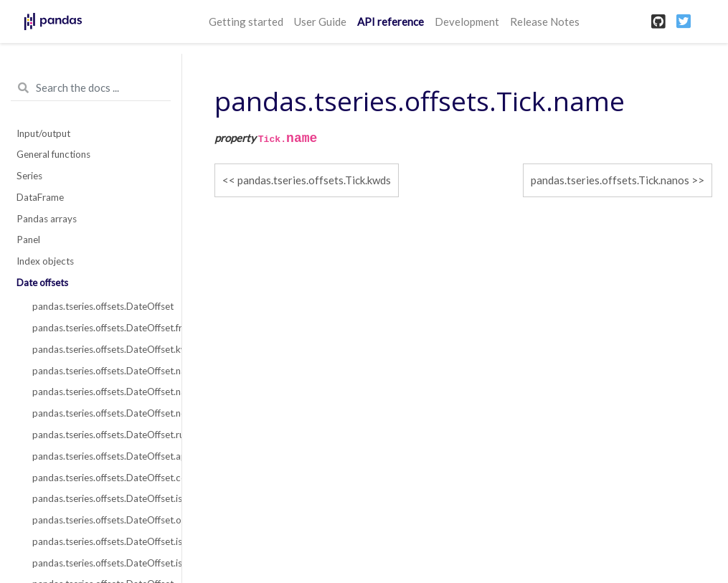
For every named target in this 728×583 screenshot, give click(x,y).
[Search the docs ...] (91, 88)
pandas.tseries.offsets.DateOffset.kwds (99, 349)
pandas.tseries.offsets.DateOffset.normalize (99, 413)
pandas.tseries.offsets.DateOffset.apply (99, 456)
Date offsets (42, 283)
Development (467, 22)
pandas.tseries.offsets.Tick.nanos (610, 180)
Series (29, 176)
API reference (391, 22)
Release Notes (545, 22)
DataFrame (40, 197)
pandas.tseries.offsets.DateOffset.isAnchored (99, 498)
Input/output (43, 133)
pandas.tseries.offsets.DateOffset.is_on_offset (99, 563)
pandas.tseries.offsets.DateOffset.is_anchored (99, 541)
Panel (28, 240)
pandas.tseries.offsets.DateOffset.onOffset (99, 520)
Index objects (45, 261)
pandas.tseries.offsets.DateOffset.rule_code (99, 435)
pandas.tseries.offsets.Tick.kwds (314, 180)
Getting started (246, 22)
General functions (53, 154)
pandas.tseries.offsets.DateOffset (99, 306)
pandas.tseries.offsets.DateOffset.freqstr (99, 328)
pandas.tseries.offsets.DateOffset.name (99, 371)
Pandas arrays (47, 219)
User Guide (320, 22)
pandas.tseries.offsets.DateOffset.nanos (99, 392)
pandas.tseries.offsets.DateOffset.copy (99, 478)
